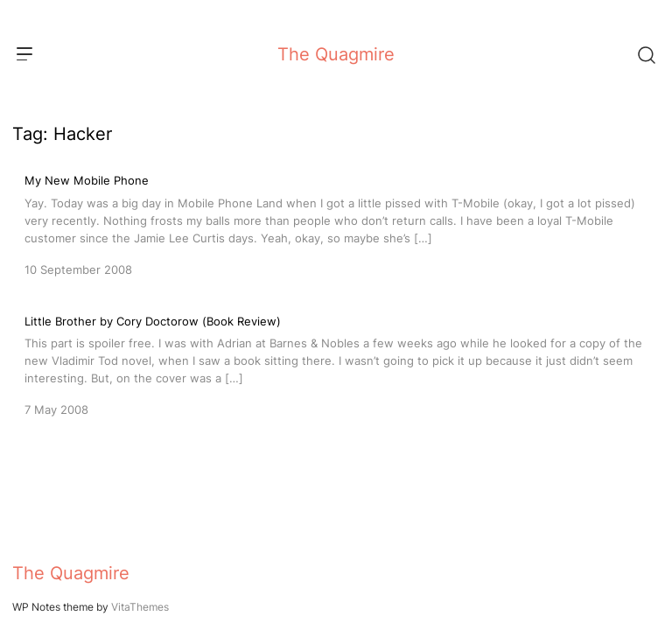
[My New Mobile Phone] (336, 223)
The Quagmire (336, 54)
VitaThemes (140, 607)
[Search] (646, 54)
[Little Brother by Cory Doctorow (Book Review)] (336, 364)
